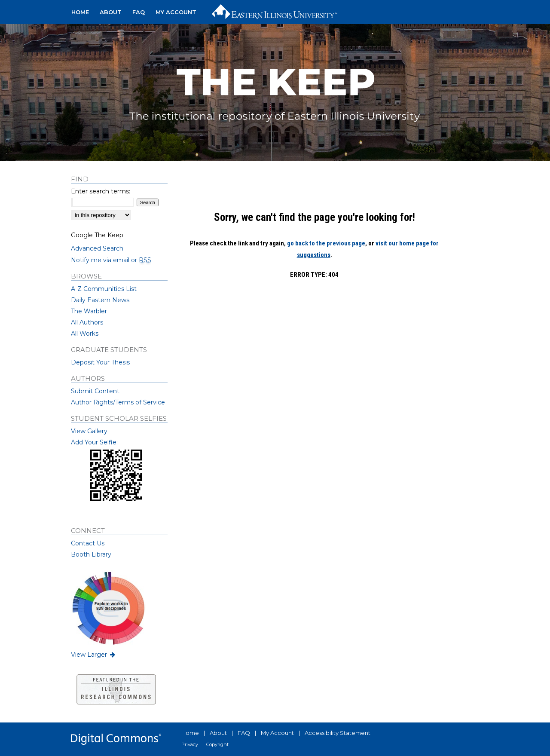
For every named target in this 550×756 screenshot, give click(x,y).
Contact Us (88, 543)
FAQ (244, 733)
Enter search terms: (101, 191)
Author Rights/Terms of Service (118, 402)
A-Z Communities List (104, 289)
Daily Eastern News (100, 300)
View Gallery (89, 431)
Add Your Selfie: (94, 442)
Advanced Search (97, 248)
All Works (85, 334)
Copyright (217, 744)
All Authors (87, 322)
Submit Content (95, 391)
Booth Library (91, 554)
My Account (277, 733)
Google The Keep (97, 235)
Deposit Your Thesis (100, 362)
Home (190, 733)
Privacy (190, 744)
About (218, 733)
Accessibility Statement (338, 733)
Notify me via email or (111, 260)
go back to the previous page (326, 243)
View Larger (94, 655)
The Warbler (89, 311)
